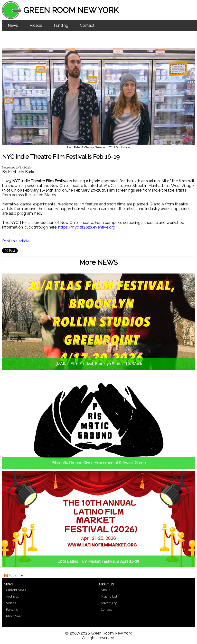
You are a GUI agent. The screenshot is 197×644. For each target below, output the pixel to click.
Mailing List (109, 596)
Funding (61, 25)
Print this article (16, 241)
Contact (87, 25)
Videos (36, 25)
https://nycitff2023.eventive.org (87, 227)
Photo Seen (14, 616)
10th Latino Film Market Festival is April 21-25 (99, 561)
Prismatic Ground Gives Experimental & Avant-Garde (98, 463)
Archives (12, 596)
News (13, 25)
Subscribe (16, 575)
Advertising (109, 603)
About (105, 590)
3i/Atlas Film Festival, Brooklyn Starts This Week (98, 364)
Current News (16, 590)
